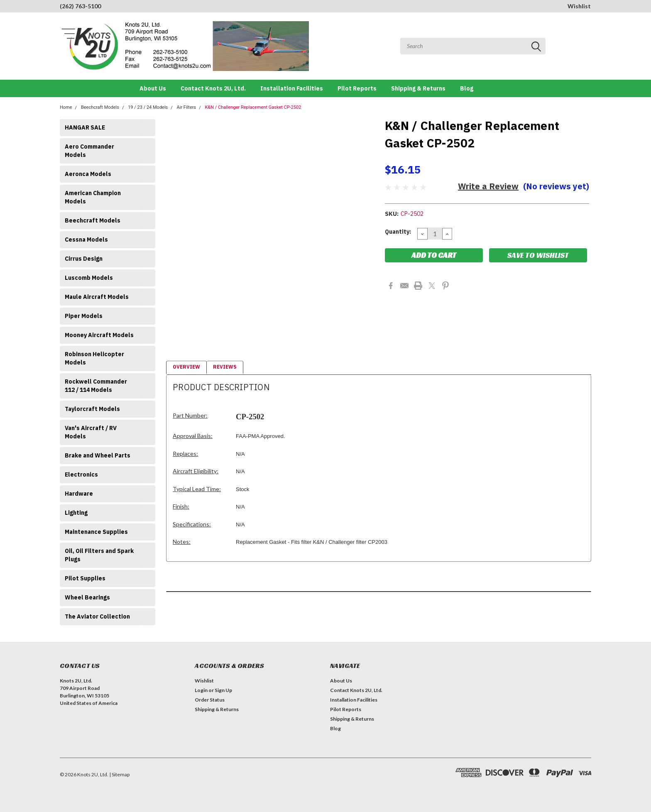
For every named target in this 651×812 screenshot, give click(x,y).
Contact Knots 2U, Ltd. (213, 88)
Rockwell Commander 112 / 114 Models (96, 386)
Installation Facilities (292, 88)
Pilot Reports (357, 88)
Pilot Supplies (85, 578)
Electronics (81, 474)
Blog (467, 88)
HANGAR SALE (85, 127)
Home (66, 107)
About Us (153, 88)
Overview (186, 367)
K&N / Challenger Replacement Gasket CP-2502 (253, 107)
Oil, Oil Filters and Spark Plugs (99, 555)
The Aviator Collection (97, 616)
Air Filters (187, 107)
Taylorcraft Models (92, 409)
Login (201, 690)
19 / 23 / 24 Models (148, 107)
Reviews (225, 367)
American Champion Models (93, 197)
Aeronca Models (88, 174)
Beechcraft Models (100, 107)
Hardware (79, 494)
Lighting (76, 513)
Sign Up (223, 690)
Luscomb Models (89, 278)
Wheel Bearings (87, 597)
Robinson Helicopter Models (94, 358)
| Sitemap (119, 774)
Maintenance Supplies (96, 532)
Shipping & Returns (418, 88)
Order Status (210, 700)
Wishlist (579, 6)
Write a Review (488, 186)
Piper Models (84, 316)
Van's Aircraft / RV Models (91, 432)
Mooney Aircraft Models (99, 335)
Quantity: (398, 232)
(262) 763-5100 (80, 6)
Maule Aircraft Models (97, 297)
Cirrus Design (84, 259)
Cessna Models (86, 240)
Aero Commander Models (89, 151)
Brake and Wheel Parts (98, 455)
